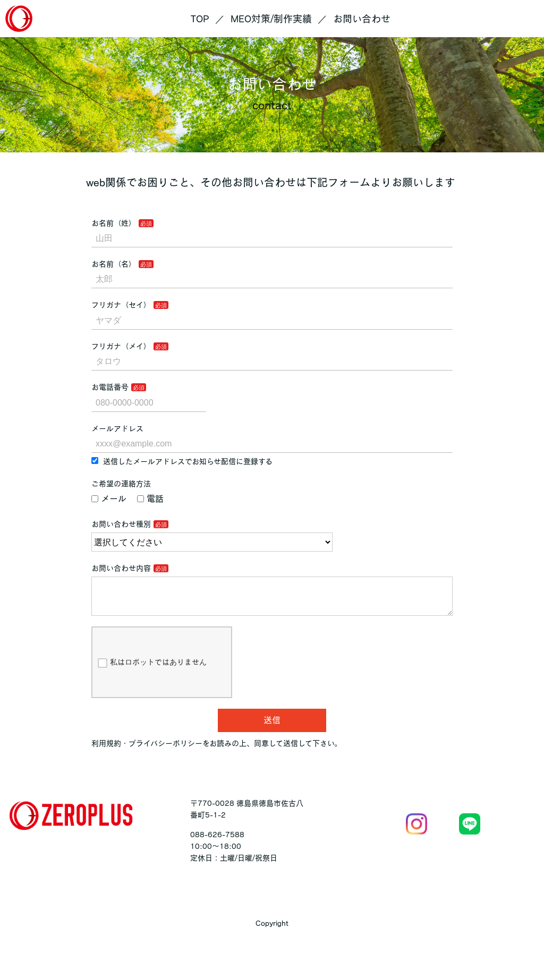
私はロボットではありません (152, 672)
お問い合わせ (362, 19)
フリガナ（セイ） (121, 305)
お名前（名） (114, 264)
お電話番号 (110, 387)
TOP (200, 19)
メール (109, 498)
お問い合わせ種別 (121, 524)
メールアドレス (117, 428)
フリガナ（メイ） (121, 346)
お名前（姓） (114, 223)
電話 (150, 498)
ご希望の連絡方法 (121, 484)
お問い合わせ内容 (121, 568)
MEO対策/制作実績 (271, 19)
